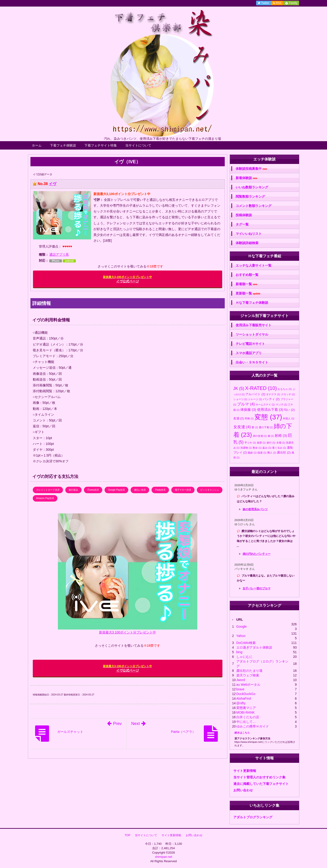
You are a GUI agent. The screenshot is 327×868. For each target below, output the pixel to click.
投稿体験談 (244, 215)
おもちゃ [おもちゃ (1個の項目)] (285, 389)
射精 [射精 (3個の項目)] (281, 436)
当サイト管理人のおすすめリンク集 (259, 777)
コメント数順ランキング (254, 206)
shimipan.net (164, 857)
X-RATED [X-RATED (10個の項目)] (261, 388)
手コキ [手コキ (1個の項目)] (250, 443)
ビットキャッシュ (210, 490)
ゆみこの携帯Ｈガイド (253, 726)
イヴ (53, 184)
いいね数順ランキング (252, 187)
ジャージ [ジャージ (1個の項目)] (255, 399)
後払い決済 (140, 490)
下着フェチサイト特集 (101, 145)
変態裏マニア (246, 708)
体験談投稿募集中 (251, 169)
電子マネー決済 (183, 490)
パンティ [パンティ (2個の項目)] (271, 399)
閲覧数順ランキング (250, 196)
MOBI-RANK (246, 712)
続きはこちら (242, 733)
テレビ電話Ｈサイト (250, 344)
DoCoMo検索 (246, 643)
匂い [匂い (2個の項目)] (289, 410)
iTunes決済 (93, 490)
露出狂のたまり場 (249, 671)
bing (239, 652)
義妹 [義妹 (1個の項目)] (252, 453)
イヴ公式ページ (127, 279)
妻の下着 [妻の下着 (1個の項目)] (266, 427)
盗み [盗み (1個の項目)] (267, 448)
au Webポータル (248, 685)
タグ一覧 (242, 224)
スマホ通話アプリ (249, 353)
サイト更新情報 (245, 771)
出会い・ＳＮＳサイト (252, 362)
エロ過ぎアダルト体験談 (254, 647)
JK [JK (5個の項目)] (239, 388)
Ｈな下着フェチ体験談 (252, 303)
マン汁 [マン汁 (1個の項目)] (281, 405)
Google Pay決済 (116, 490)
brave (240, 689)
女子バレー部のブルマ (257, 588)
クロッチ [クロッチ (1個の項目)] (288, 394)
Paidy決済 (160, 490)
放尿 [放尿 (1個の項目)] (261, 443)
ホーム (37, 145)
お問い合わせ (243, 790)
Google (242, 627)
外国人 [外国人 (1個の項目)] (289, 418)
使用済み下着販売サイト (254, 325)
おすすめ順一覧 (247, 275)
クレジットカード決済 (48, 490)
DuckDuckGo (246, 694)
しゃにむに (244, 657)
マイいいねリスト (249, 234)
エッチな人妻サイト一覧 (254, 265)
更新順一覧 (248, 293)
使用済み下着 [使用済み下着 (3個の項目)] (270, 410)
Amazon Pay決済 (45, 498)
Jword (241, 680)
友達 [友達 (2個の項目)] (239, 418)
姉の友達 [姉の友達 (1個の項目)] (260, 436)
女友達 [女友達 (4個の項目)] (242, 427)
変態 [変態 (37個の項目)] (268, 417)
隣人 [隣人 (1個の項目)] (272, 453)
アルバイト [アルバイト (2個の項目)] (255, 394)
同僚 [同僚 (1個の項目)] (249, 418)
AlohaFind (244, 698)
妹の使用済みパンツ (255, 509)
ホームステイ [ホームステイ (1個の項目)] (265, 405)
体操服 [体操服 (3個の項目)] (248, 410)
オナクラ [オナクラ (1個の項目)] (273, 394)
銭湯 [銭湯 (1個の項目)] (262, 453)
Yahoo (241, 636)
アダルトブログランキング (253, 817)
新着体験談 (246, 178)
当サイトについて (138, 145)
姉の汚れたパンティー (257, 554)
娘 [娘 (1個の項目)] (271, 436)
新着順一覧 (246, 284)
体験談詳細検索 (247, 243)
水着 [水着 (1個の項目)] (281, 443)
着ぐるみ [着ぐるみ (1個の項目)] (279, 448)
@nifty (241, 703)
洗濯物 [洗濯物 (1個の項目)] (246, 448)
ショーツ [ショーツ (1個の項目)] (240, 399)
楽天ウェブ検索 (248, 675)
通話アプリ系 (59, 255)
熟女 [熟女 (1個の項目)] (257, 448)
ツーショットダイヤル (252, 334)
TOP (127, 835)
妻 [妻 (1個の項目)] (255, 427)
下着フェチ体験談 (63, 145)
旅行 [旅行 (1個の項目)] (271, 443)
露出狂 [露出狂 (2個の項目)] (284, 452)
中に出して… (246, 722)
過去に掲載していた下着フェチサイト (261, 784)
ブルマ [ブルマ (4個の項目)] (246, 404)
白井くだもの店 (248, 717)
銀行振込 (73, 490)
